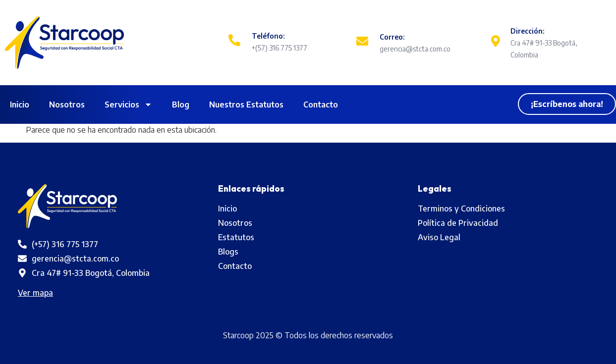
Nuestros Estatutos (246, 104)
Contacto (321, 104)
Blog (181, 104)
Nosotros (67, 104)
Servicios (128, 104)
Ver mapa (35, 293)
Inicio (20, 104)
